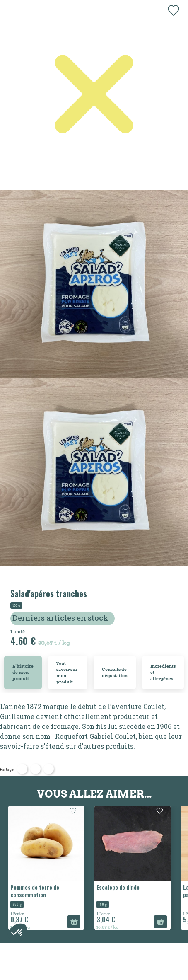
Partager (22, 769)
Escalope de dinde (118, 887)
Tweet (35, 769)
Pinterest (49, 769)
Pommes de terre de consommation (35, 891)
